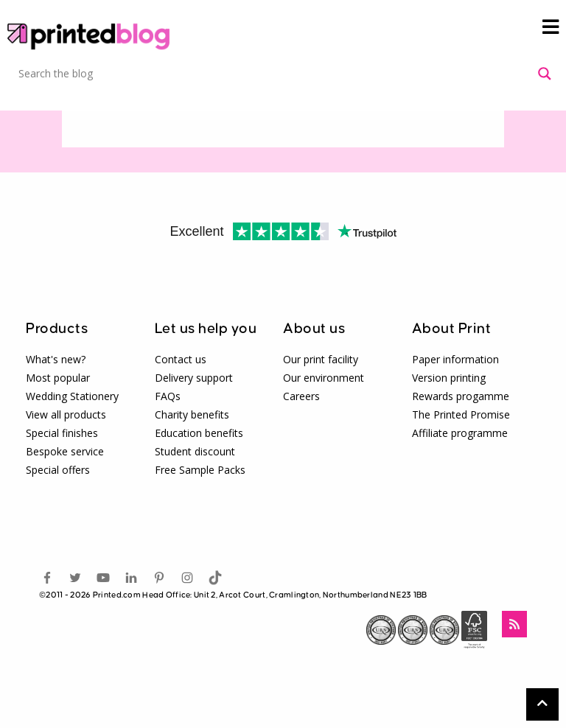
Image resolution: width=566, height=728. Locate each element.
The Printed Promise (461, 414)
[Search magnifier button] (545, 74)
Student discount (195, 451)
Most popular (58, 378)
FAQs (168, 396)
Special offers (58, 470)
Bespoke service (65, 451)
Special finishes (62, 433)
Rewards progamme (461, 396)
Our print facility (321, 359)
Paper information (455, 359)
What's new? (56, 359)
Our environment (324, 378)
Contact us (181, 359)
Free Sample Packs (200, 470)
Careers (301, 396)
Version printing (449, 378)
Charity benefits (192, 414)
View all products (66, 414)
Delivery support (194, 378)
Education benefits (199, 433)
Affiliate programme (460, 433)
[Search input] (275, 74)
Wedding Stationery (72, 396)
